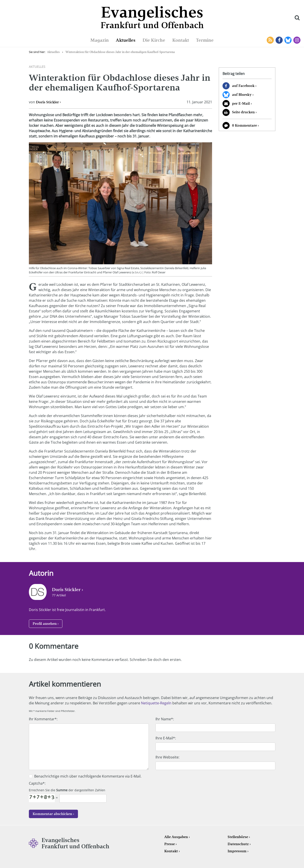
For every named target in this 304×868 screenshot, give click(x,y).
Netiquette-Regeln (156, 703)
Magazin (100, 40)
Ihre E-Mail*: (166, 738)
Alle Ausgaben (176, 837)
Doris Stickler (47, 102)
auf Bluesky (242, 95)
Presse (170, 844)
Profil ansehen (45, 624)
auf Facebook (243, 86)
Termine (205, 40)
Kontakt (181, 40)
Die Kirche (154, 40)
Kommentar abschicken (52, 814)
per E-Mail (241, 103)
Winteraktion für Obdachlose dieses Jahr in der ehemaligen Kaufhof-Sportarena (120, 52)
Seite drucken (243, 112)
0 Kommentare (244, 125)
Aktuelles (126, 40)
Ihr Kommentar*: (43, 719)
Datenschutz (238, 844)
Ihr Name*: (165, 719)
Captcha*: (37, 783)
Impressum (237, 851)
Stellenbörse (238, 837)
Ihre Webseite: (167, 757)
